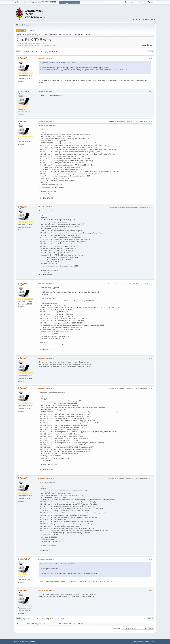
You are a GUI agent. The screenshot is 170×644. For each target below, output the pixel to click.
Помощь (135, 642)
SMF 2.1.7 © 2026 (19, 642)
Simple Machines (30, 642)
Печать (151, 52)
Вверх (19, 619)
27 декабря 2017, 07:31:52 (46, 478)
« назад (143, 45)
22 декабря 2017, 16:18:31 (46, 58)
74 (36, 52)
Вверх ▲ (153, 642)
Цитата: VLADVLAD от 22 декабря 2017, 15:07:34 (59, 63)
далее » (150, 45)
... (34, 52)
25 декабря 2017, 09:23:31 (46, 388)
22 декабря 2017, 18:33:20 (46, 91)
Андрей (23, 58)
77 (44, 52)
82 (57, 52)
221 (62, 52)
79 (50, 52)
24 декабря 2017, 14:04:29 (46, 358)
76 (41, 52)
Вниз (18, 52)
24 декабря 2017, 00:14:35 (46, 207)
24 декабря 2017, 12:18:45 (46, 284)
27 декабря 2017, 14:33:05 (46, 590)
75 (39, 52)
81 (55, 52)
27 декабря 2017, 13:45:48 (46, 559)
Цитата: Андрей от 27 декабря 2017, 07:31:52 (58, 564)
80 (52, 52)
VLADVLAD (25, 91)
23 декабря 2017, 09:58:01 (46, 121)
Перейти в (117, 628)
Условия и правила (144, 642)
